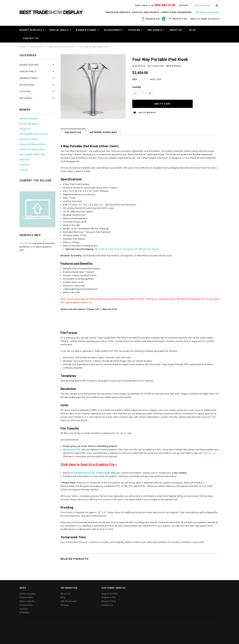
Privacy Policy (109, 600)
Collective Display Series (32, 149)
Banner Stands (86, 30)
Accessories (112, 30)
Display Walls (59, 30)
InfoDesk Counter (28, 139)
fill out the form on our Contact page (90, 472)
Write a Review (173, 66)
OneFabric (25, 165)
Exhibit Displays (31, 30)
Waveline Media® (29, 119)
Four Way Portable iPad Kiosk (94, 47)
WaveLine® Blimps (29, 124)
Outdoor (134, 30)
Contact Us (31, 38)
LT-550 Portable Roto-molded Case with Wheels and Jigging (128, 248)
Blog (193, 30)
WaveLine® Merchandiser (33, 144)
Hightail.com (210, 452)
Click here (24, 243)
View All (24, 170)
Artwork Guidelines (103, 131)
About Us (176, 30)
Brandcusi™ (25, 160)
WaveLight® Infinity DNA (32, 154)
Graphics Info (109, 596)
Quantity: (137, 87)
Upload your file (72, 448)
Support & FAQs (110, 593)
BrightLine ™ (26, 129)
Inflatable (155, 30)
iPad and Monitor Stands (61, 47)
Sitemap (65, 604)
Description (73, 131)
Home (22, 47)
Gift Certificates (69, 600)
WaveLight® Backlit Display (34, 134)
